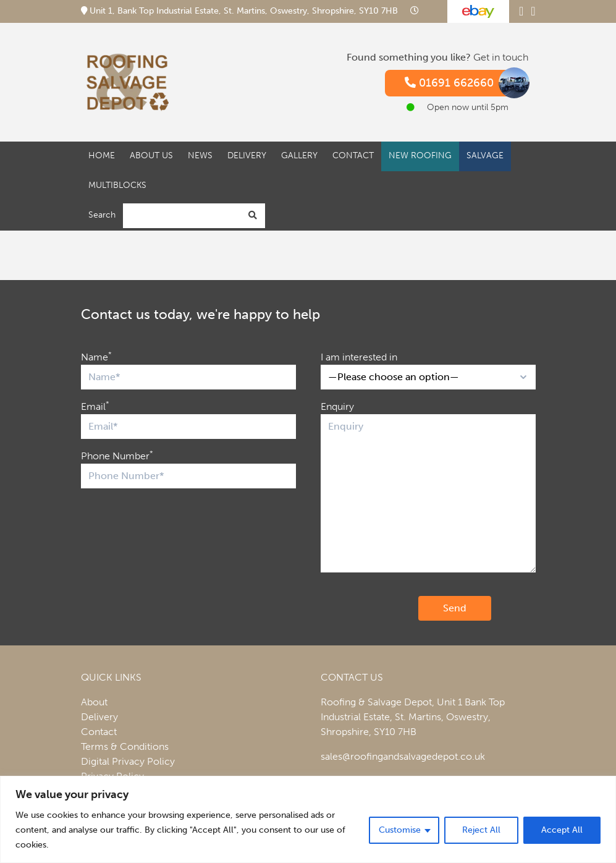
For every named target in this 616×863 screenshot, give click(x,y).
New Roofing (420, 155)
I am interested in (359, 357)
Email (95, 406)
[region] (308, 819)
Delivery (247, 155)
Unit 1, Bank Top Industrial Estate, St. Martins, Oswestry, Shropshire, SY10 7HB (241, 11)
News (200, 155)
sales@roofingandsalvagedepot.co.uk (403, 756)
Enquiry (337, 406)
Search (102, 215)
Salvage (485, 155)
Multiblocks (117, 185)
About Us (151, 155)
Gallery (299, 155)
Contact (353, 155)
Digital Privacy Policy (128, 761)
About (94, 702)
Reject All (481, 830)
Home (102, 155)
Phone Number (117, 455)
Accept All (562, 830)
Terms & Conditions (125, 746)
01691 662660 (462, 83)
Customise (400, 830)
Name (96, 356)
